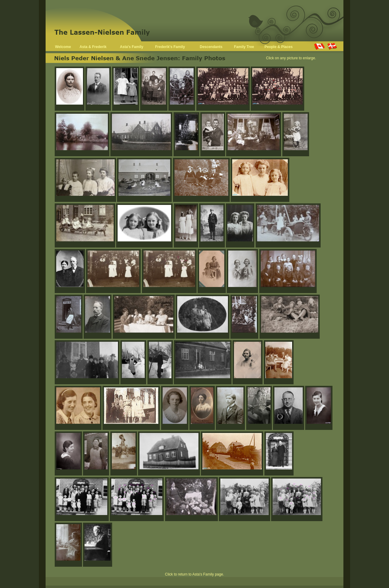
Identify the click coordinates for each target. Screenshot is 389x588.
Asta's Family (132, 47)
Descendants (211, 47)
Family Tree (244, 47)
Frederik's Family (170, 47)
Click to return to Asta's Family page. (194, 574)
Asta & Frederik (93, 47)
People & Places (279, 47)
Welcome (63, 47)
